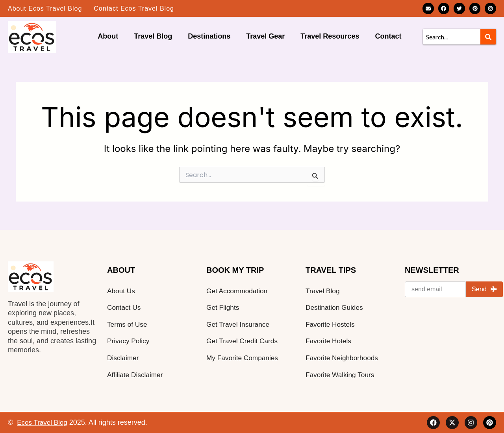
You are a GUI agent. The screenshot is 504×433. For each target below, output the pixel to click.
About (108, 36)
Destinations (209, 36)
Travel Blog (153, 36)
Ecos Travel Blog (44, 422)
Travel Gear (265, 36)
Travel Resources (330, 36)
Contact (388, 36)
